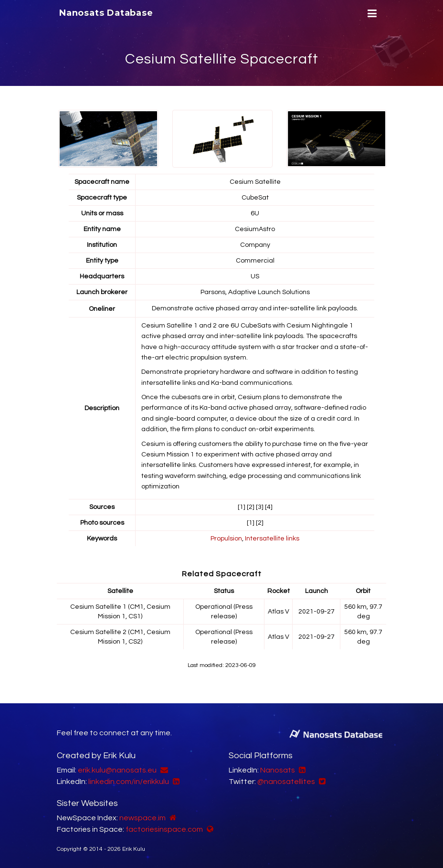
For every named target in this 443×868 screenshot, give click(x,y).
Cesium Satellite (255, 182)
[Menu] (371, 14)
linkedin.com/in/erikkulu (129, 782)
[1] (242, 507)
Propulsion (226, 539)
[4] (269, 507)
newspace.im (142, 818)
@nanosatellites (286, 782)
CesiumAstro (255, 229)
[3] (260, 507)
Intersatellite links (272, 539)
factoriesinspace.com (164, 829)
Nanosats (278, 770)
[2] (251, 507)
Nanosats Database (106, 13)
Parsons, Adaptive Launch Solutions (255, 292)
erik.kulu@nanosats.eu (117, 770)
